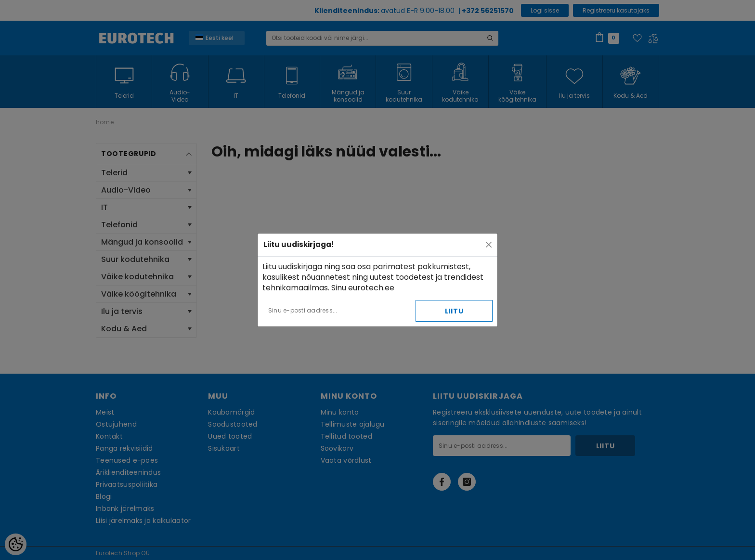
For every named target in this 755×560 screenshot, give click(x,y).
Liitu (454, 311)
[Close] (489, 245)
